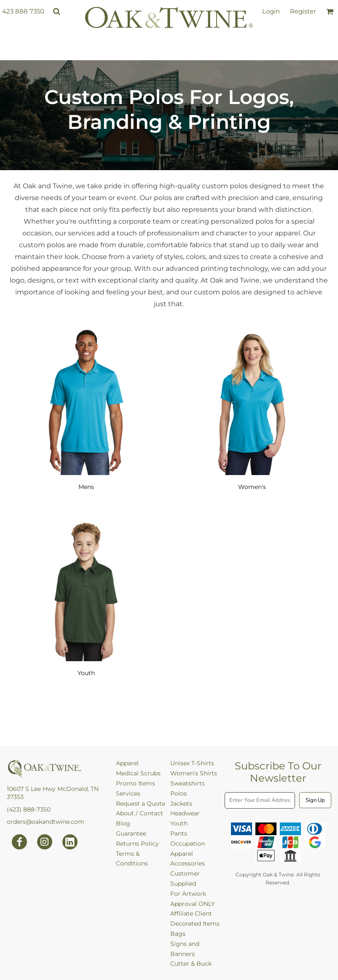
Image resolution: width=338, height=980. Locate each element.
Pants (179, 833)
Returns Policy (137, 844)
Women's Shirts (194, 773)
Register (303, 11)
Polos (178, 793)
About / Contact (139, 813)
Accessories (188, 863)
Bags (178, 934)
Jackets (181, 804)
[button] (56, 11)
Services (128, 793)
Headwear (185, 813)
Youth (179, 823)
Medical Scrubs (138, 773)
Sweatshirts (188, 783)
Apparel (127, 763)
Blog (123, 823)
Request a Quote (141, 804)
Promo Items (135, 783)
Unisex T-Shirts (192, 763)
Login (271, 11)
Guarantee (131, 833)
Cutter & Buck (191, 964)
